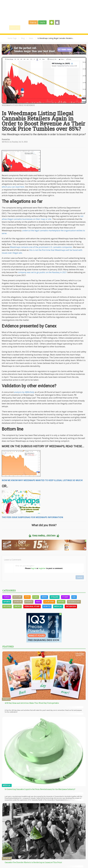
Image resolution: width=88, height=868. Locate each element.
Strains (48, 28)
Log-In (42, 22)
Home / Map (15, 28)
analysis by (20, 392)
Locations (49, 602)
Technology (74, 602)
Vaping (61, 602)
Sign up (33, 22)
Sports (7, 602)
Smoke (18, 606)
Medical (58, 606)
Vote (27, 597)
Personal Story (32, 606)
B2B (74, 597)
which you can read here (13, 187)
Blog (23, 38)
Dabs (36, 597)
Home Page (12, 38)
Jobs (56, 28)
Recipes (7, 606)
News (31, 38)
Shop (63, 28)
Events (72, 28)
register (42, 568)
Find (25, 28)
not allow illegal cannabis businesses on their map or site (43, 218)
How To (47, 606)
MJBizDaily (30, 392)
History (17, 597)
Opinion (18, 602)
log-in (34, 568)
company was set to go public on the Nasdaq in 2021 (42, 272)
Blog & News (36, 28)
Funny (65, 597)
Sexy (38, 602)
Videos (7, 597)
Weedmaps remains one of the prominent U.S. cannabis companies (41, 247)
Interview (71, 606)
